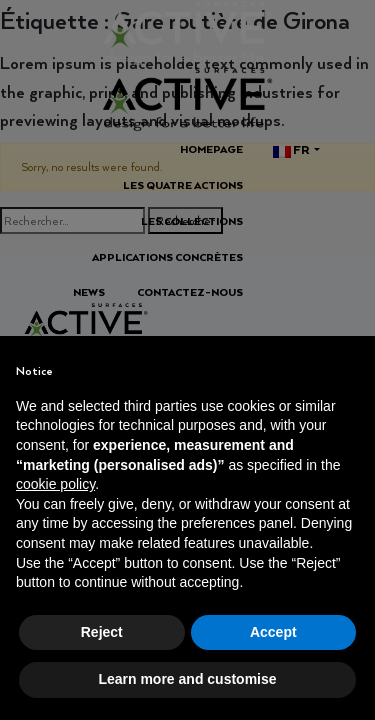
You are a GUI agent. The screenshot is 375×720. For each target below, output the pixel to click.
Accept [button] (273, 632)
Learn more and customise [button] (187, 679)
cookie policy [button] (55, 484)
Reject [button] (102, 632)
